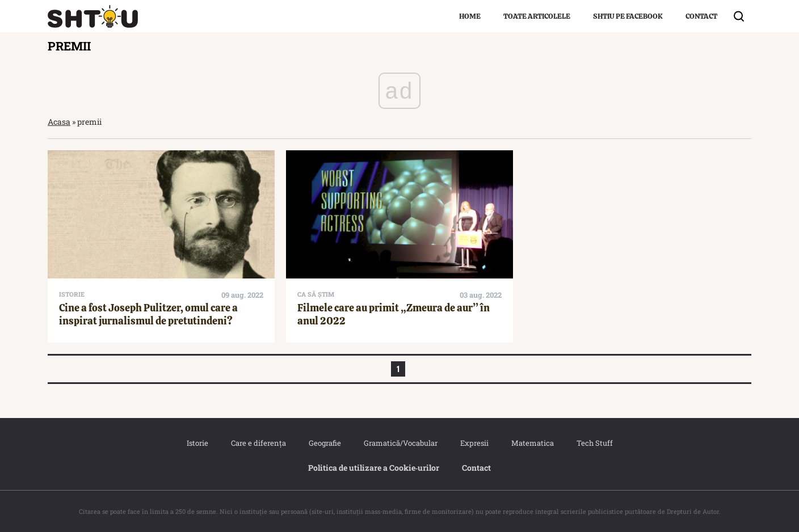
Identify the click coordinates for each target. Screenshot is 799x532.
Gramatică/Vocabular (401, 443)
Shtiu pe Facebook (628, 16)
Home (470, 16)
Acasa (59, 122)
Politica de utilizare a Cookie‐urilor (374, 468)
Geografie (325, 443)
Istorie (197, 443)
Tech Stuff (595, 443)
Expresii (474, 443)
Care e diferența (258, 443)
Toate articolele (537, 16)
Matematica (533, 443)
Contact (701, 16)
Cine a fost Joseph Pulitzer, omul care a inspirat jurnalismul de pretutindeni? (148, 314)
